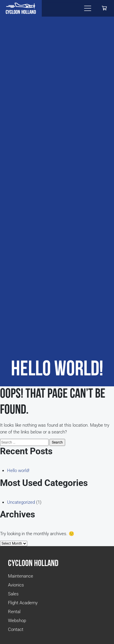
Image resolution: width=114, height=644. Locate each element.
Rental (14, 612)
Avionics (16, 585)
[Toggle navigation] (88, 8)
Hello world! (18, 471)
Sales (13, 594)
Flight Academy (23, 603)
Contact (16, 629)
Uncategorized (21, 502)
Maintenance (21, 576)
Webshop (17, 621)
